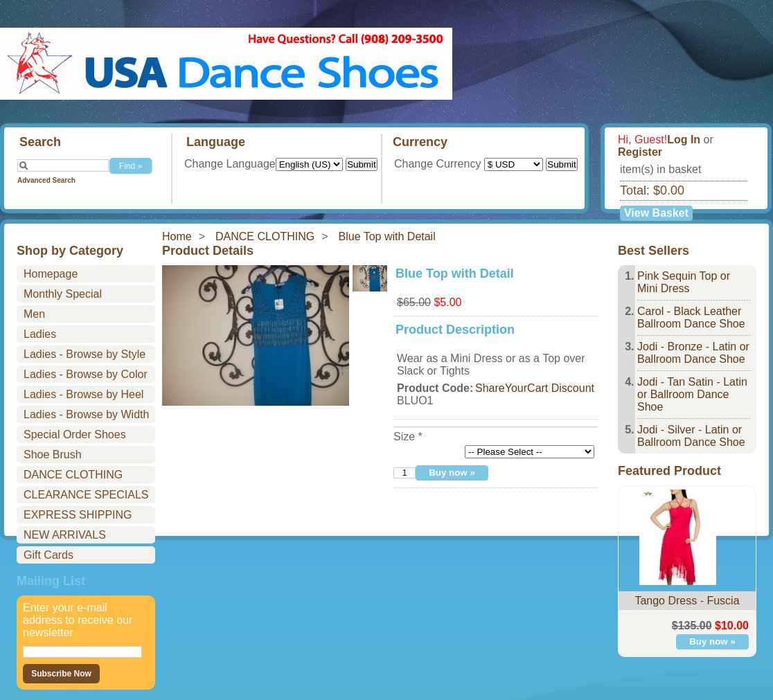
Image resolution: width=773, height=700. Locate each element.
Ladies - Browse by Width (86, 414)
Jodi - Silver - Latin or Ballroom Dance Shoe (691, 436)
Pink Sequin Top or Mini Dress (684, 282)
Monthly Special (63, 294)
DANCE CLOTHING (265, 236)
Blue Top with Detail (387, 236)
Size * (408, 437)
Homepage (51, 274)
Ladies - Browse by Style (85, 354)
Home (177, 236)
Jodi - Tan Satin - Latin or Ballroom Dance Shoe (692, 394)
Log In (684, 140)
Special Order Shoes (75, 434)
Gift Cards (48, 555)
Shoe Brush (53, 455)
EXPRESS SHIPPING (78, 515)
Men (34, 314)
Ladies (40, 334)
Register (640, 152)
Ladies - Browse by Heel (83, 394)
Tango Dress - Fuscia (687, 601)
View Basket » (656, 214)
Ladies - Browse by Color (86, 374)
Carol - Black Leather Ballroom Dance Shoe (691, 317)
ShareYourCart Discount (535, 388)
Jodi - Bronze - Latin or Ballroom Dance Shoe (693, 353)
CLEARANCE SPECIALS (86, 495)
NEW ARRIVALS (65, 535)
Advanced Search (46, 180)
